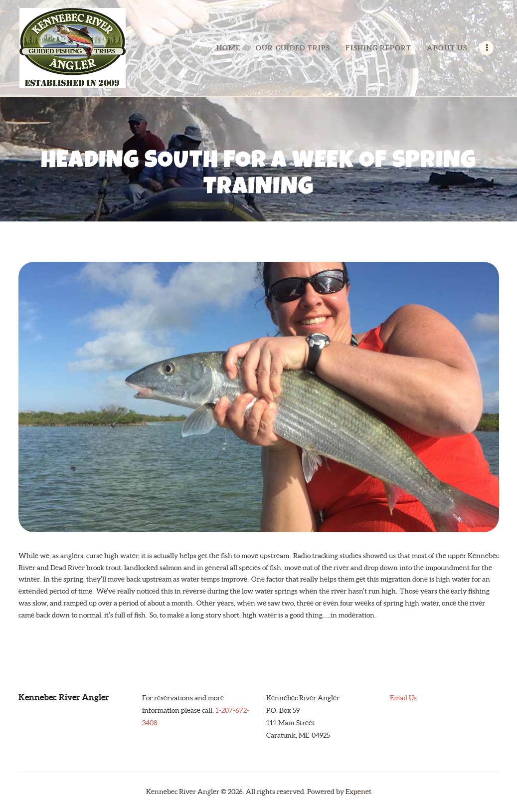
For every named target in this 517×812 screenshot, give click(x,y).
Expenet (358, 792)
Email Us (403, 698)
